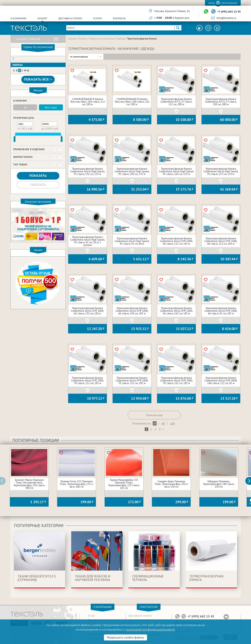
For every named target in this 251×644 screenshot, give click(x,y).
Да (25, 107)
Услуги (98, 18)
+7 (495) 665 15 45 (229, 11)
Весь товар (51, 107)
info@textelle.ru (226, 18)
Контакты (119, 18)
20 (155, 423)
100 (172, 423)
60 (163, 423)
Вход (211, 3)
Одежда (17, 65)
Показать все (38, 80)
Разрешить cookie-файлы (125, 638)
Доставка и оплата (70, 18)
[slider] (15, 139)
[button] (250, 481)
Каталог (42, 18)
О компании (18, 18)
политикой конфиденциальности (150, 630)
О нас (91, 616)
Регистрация (229, 3)
